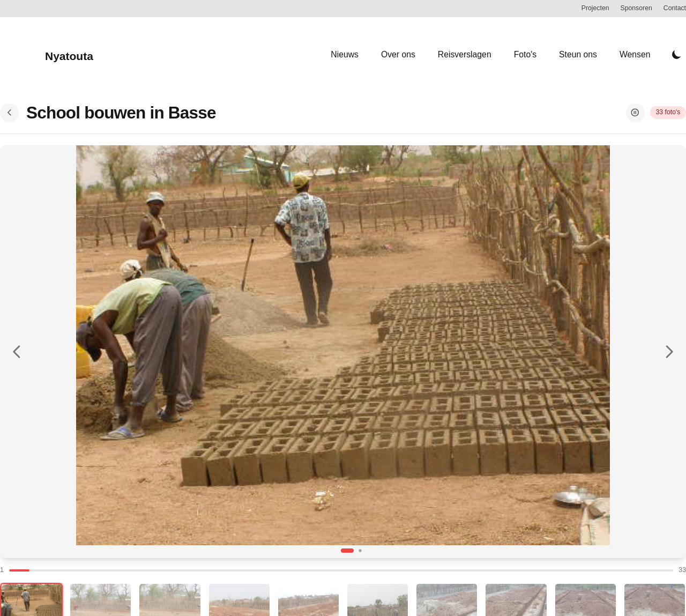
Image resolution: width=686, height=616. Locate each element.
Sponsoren (636, 8)
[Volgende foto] (669, 351)
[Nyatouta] (47, 54)
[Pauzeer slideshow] (635, 113)
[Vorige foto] (17, 351)
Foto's (525, 54)
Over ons (398, 54)
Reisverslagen (465, 54)
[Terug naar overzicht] (9, 113)
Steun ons (578, 54)
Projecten (595, 8)
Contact (675, 8)
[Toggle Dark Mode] (677, 55)
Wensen (635, 54)
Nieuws (345, 54)
